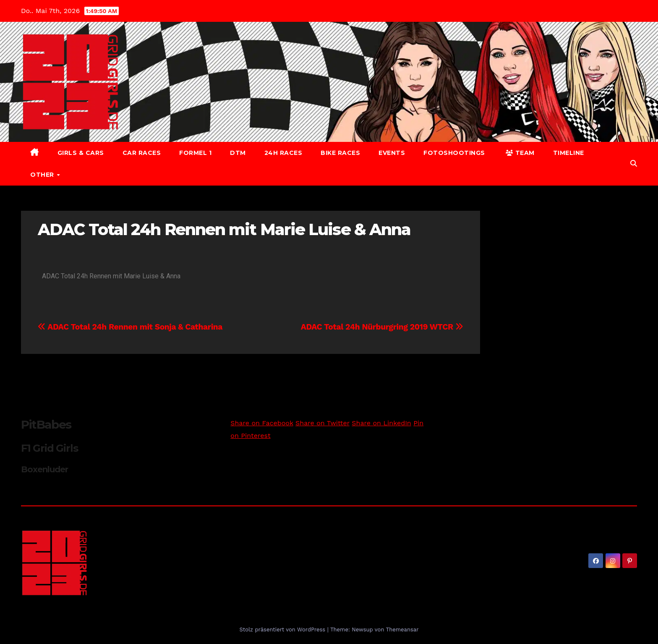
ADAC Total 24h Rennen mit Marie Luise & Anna (224, 229)
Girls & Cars (81, 153)
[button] (634, 164)
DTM (238, 153)
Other (43, 175)
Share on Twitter (322, 423)
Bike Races (340, 153)
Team (520, 153)
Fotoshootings (454, 153)
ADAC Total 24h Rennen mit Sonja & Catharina (130, 327)
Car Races (142, 153)
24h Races (283, 153)
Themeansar (402, 630)
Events (392, 153)
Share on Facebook (262, 423)
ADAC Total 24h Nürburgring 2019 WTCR (382, 327)
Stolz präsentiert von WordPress (283, 630)
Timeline (569, 153)
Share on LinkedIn (381, 423)
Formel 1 (195, 153)
